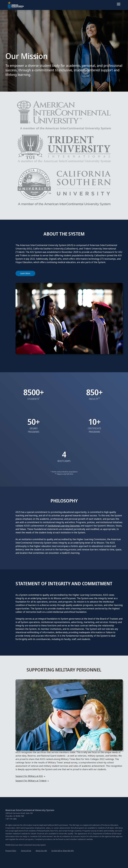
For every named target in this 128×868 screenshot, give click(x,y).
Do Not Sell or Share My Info (63, 851)
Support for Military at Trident (31, 781)
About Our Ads (41, 851)
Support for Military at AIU (29, 776)
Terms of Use (26, 851)
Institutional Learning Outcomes (64, 526)
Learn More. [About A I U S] (25, 273)
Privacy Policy (11, 851)
